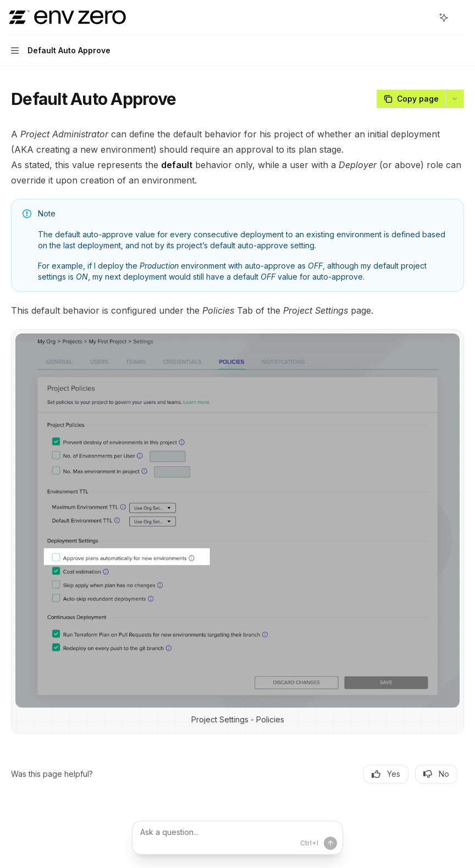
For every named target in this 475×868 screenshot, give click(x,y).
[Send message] (330, 843)
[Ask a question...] (237, 838)
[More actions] (461, 18)
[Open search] (423, 18)
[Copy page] (411, 99)
